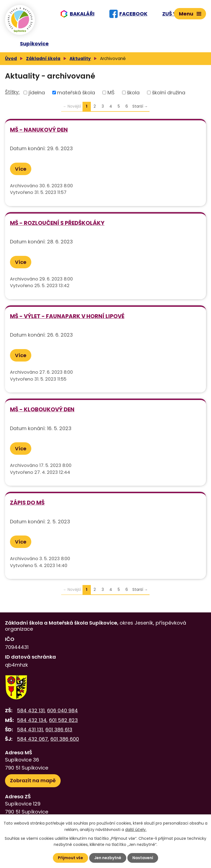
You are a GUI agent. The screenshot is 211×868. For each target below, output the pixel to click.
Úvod (11, 59)
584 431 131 (30, 730)
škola (133, 93)
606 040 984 (62, 710)
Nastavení (143, 858)
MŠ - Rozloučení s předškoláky (57, 223)
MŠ (111, 93)
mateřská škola (76, 93)
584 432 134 (32, 720)
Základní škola (43, 59)
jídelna (37, 93)
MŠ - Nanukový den (39, 130)
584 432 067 (32, 739)
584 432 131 (31, 710)
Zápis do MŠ (27, 503)
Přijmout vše (70, 858)
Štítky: (12, 92)
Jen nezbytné (108, 858)
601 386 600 (65, 739)
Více (21, 169)
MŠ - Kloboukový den (42, 409)
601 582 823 (63, 720)
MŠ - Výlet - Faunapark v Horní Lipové (67, 316)
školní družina (169, 93)
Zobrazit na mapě (33, 780)
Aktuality (80, 59)
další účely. (136, 829)
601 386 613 (59, 730)
